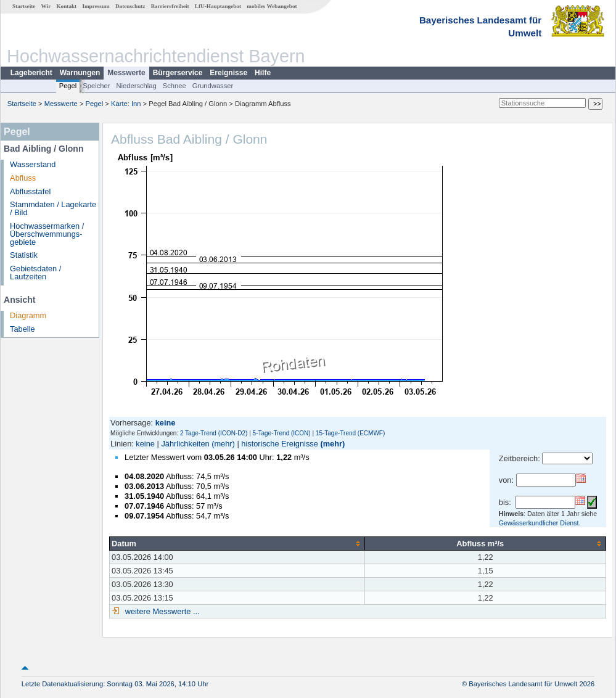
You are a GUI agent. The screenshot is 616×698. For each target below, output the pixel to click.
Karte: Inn (126, 104)
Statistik (24, 255)
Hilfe (263, 73)
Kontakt (66, 6)
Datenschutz (130, 6)
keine (145, 444)
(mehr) (223, 444)
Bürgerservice (178, 73)
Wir (46, 6)
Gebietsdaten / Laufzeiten (35, 273)
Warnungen (80, 73)
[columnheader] (237, 543)
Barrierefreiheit (170, 6)
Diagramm (28, 315)
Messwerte (126, 73)
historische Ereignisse (279, 444)
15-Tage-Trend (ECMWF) (350, 433)
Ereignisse (228, 73)
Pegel (68, 86)
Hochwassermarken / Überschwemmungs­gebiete (47, 234)
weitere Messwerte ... (161, 611)
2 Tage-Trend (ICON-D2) (214, 433)
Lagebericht (31, 73)
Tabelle (23, 329)
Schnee (175, 86)
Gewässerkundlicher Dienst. (540, 523)
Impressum (96, 6)
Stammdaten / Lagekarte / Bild (53, 208)
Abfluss (23, 178)
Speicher (96, 86)
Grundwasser (213, 86)
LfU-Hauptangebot (218, 6)
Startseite (24, 6)
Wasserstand (33, 164)
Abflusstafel (30, 191)
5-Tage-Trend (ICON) (282, 433)
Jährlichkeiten (185, 444)
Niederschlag (136, 86)
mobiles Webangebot (272, 6)
